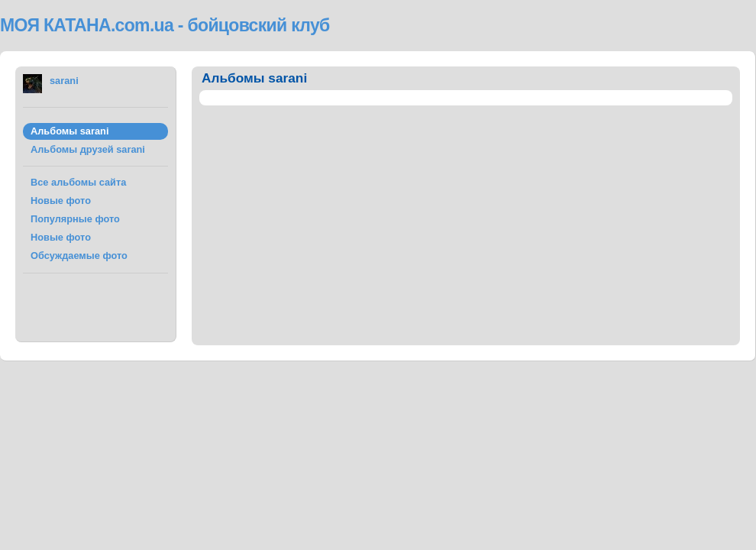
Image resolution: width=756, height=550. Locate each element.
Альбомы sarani (69, 131)
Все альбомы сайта (78, 182)
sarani (64, 81)
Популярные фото (75, 219)
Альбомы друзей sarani (88, 149)
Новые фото (61, 201)
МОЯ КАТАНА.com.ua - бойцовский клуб (165, 25)
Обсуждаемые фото (79, 256)
